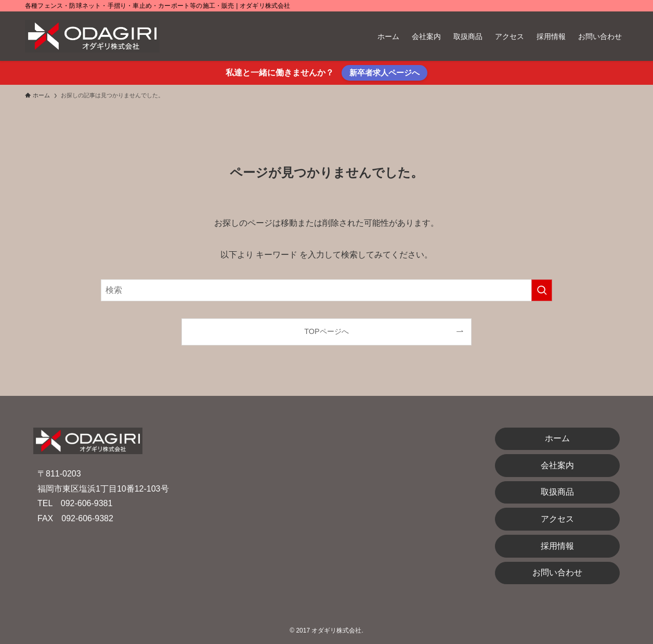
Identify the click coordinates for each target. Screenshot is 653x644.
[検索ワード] (326, 290)
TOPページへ (326, 331)
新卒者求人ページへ (384, 73)
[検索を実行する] (542, 290)
